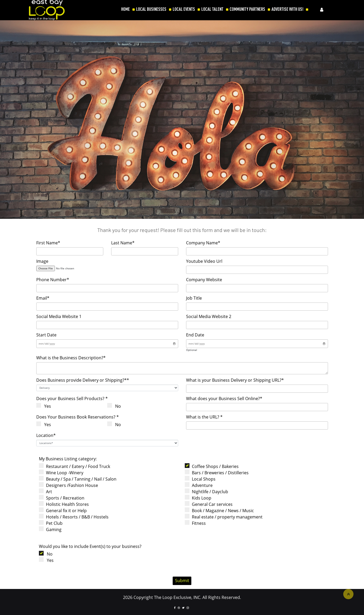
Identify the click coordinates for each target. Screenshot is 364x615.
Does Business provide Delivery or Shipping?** (83, 380)
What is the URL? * (204, 417)
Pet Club (52, 523)
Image (42, 261)
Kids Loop (200, 498)
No (116, 406)
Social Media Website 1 (59, 316)
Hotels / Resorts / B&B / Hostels (75, 517)
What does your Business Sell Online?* (224, 399)
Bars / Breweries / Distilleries (218, 473)
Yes (46, 406)
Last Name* (123, 243)
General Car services (210, 504)
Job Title (194, 298)
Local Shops (202, 479)
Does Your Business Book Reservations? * (78, 417)
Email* (43, 298)
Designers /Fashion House (70, 485)
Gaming (52, 529)
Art (47, 492)
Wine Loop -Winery (63, 473)
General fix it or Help (64, 510)
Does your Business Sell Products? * (72, 399)
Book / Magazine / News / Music (221, 510)
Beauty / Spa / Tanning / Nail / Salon (79, 479)
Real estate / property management (225, 517)
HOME (125, 9)
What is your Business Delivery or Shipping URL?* (235, 380)
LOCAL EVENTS (184, 9)
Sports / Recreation (63, 498)
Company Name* (203, 243)
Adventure (200, 485)
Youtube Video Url (204, 261)
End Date (195, 335)
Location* (46, 435)
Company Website (204, 280)
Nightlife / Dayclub (208, 492)
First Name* (48, 243)
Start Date (46, 335)
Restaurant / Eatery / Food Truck (76, 466)
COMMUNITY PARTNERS (247, 9)
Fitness (197, 523)
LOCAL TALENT (212, 9)
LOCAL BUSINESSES (151, 9)
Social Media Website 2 (209, 316)
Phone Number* (53, 280)
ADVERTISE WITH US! (287, 9)
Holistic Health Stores (65, 504)
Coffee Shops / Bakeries (213, 466)
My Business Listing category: (68, 459)
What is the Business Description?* (71, 358)
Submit (182, 581)
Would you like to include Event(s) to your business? (90, 546)
